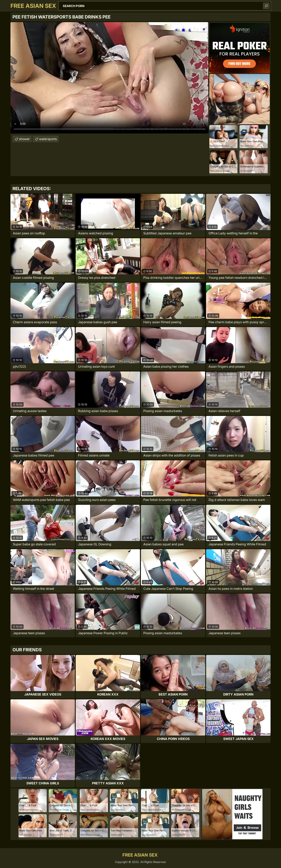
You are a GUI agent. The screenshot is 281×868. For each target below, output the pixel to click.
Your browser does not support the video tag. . (110, 78)
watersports (48, 139)
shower (24, 139)
